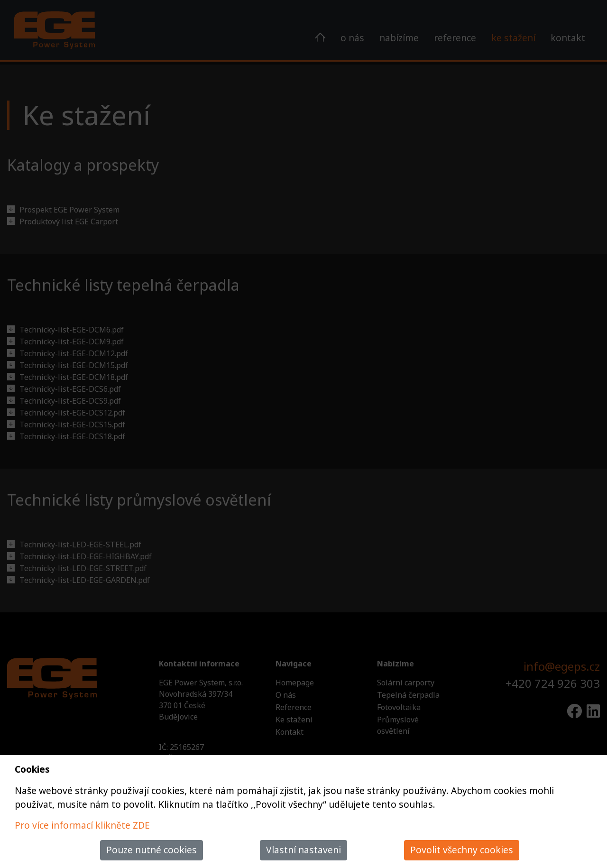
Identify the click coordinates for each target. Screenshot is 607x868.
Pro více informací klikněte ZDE (82, 825)
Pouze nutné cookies (152, 850)
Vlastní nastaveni (303, 850)
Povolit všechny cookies (462, 850)
